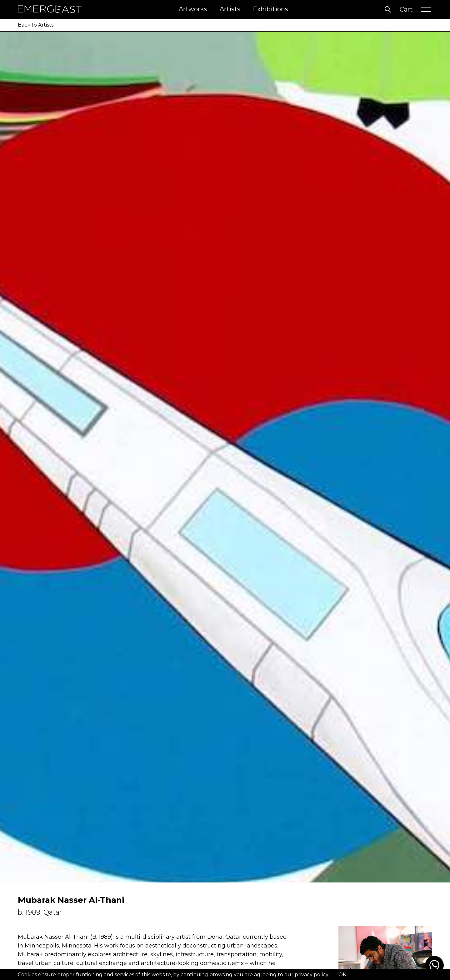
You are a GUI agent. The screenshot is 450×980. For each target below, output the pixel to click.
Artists (230, 9)
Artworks (193, 9)
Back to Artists (36, 25)
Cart (406, 9)
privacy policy (311, 975)
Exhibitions (270, 9)
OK (342, 975)
